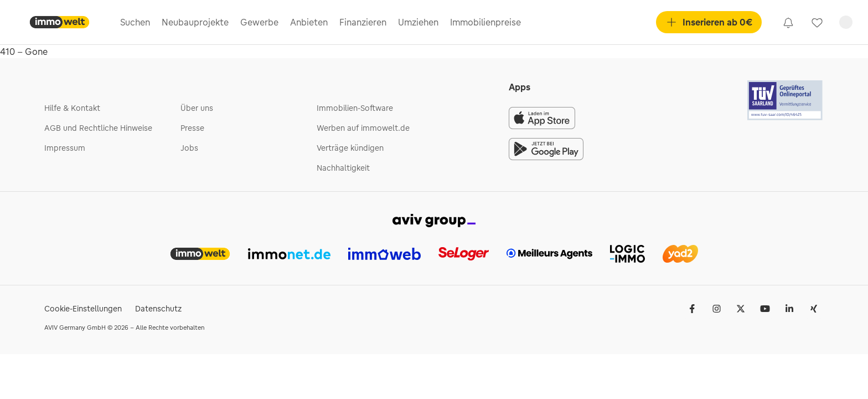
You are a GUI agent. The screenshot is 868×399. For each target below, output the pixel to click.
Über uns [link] (197, 108)
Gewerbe (259, 22)
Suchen (135, 22)
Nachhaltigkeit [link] (343, 168)
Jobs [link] (189, 148)
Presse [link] (192, 128)
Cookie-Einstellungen (83, 309)
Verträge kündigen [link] (350, 148)
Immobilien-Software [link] (355, 108)
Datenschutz (158, 309)
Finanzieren (363, 22)
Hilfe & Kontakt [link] (72, 108)
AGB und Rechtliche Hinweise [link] (98, 128)
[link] (788, 22)
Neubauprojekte (195, 22)
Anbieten (309, 22)
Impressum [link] (65, 148)
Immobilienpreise (485, 22)
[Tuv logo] (786, 100)
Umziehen (418, 22)
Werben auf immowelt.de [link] (363, 128)
